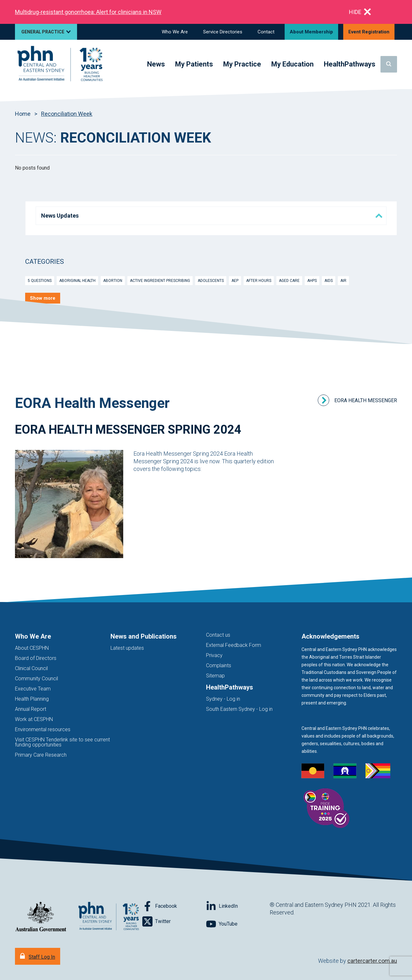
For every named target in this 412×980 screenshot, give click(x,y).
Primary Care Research (41, 755)
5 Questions (40, 281)
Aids (329, 281)
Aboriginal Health (77, 281)
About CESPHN (32, 648)
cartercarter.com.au (372, 961)
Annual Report (31, 709)
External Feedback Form (234, 645)
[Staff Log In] (38, 956)
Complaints (219, 665)
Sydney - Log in (223, 699)
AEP (235, 281)
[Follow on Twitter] (174, 921)
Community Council (36, 679)
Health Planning (32, 699)
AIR (343, 281)
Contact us (218, 635)
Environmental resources (43, 729)
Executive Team (33, 689)
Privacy (214, 655)
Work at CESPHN (34, 719)
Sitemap (215, 676)
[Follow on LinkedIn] (238, 906)
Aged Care (289, 281)
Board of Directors (36, 658)
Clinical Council (31, 668)
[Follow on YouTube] (238, 924)
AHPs (312, 281)
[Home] (61, 64)
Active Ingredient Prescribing (160, 281)
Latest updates (127, 648)
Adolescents (211, 281)
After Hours (259, 281)
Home (23, 114)
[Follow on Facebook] (174, 906)
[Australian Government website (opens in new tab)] (41, 917)
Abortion (113, 281)
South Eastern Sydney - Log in (239, 709)
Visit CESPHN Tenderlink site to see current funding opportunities (62, 742)
